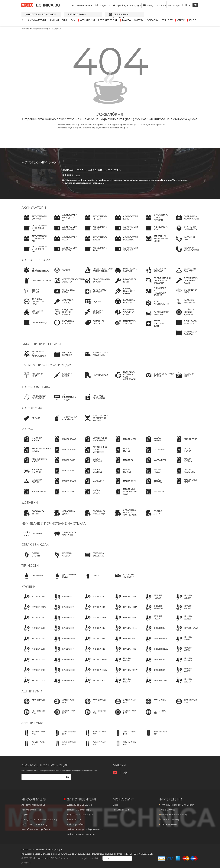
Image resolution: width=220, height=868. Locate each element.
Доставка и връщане (80, 805)
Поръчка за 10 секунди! (127, 5)
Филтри (139, 20)
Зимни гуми (70, 20)
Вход (115, 805)
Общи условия (76, 824)
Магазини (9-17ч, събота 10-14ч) (39, 820)
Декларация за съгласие (81, 834)
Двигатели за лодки (41, 14)
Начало (25, 29)
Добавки (153, 20)
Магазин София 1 (154, 5)
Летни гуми (87, 20)
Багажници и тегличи (41, 344)
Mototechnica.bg (170, 820)
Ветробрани (77, 14)
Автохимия (32, 408)
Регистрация (121, 810)
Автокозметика (36, 387)
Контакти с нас (31, 810)
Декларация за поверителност (86, 829)
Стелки (182, 20)
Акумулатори (37, 20)
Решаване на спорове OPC (37, 829)
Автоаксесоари (108, 20)
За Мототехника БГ (33, 805)
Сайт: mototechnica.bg (34, 824)
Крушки (54, 20)
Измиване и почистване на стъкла (54, 524)
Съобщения (74, 820)
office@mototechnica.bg (174, 815)
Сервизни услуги (121, 16)
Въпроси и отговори (79, 810)
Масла (127, 20)
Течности (168, 20)
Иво (78, 175)
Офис (25, 815)
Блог (192, 20)
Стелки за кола (35, 545)
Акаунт (103, 5)
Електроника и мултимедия (47, 365)
